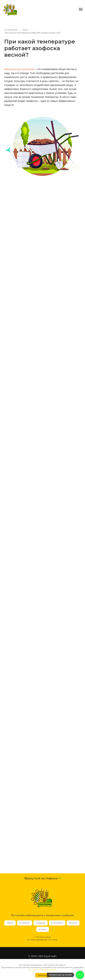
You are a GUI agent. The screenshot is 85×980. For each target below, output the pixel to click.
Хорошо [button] (42, 975)
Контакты (43, 929)
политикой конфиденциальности (43, 970)
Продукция (41, 923)
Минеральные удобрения (19, 69)
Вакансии (73, 923)
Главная (10, 923)
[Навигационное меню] (81, 9)
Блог (25, 30)
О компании (11, 30)
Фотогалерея (57, 923)
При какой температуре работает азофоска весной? (33, 33)
